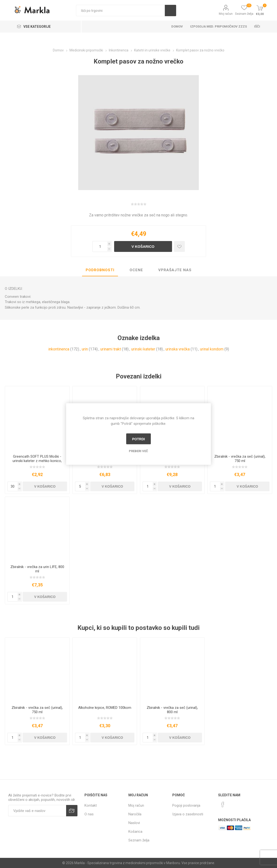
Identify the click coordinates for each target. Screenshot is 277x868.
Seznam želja (139, 840)
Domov (177, 26)
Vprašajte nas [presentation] (175, 270)
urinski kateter (143, 349)
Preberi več (138, 451)
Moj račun (226, 14)
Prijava (72, 811)
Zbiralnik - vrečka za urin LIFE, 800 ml (37, 569)
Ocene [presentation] (136, 270)
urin (85, 349)
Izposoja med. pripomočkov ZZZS (218, 26)
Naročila (135, 814)
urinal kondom (212, 349)
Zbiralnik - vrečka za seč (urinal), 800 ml (172, 710)
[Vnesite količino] (100, 246)
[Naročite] (37, 811)
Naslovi (134, 823)
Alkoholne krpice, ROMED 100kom (105, 708)
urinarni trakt (111, 349)
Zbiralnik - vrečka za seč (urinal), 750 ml (240, 459)
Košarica (135, 832)
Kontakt (91, 805)
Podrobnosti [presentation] (100, 270)
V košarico (143, 246)
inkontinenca (59, 349)
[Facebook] (223, 804)
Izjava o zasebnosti (188, 814)
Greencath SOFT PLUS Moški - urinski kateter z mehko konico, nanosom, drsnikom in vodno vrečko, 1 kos (37, 463)
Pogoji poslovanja (186, 805)
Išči (170, 11)
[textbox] (120, 11)
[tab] (100, 270)
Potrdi (139, 439)
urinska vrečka (178, 349)
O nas (89, 814)
